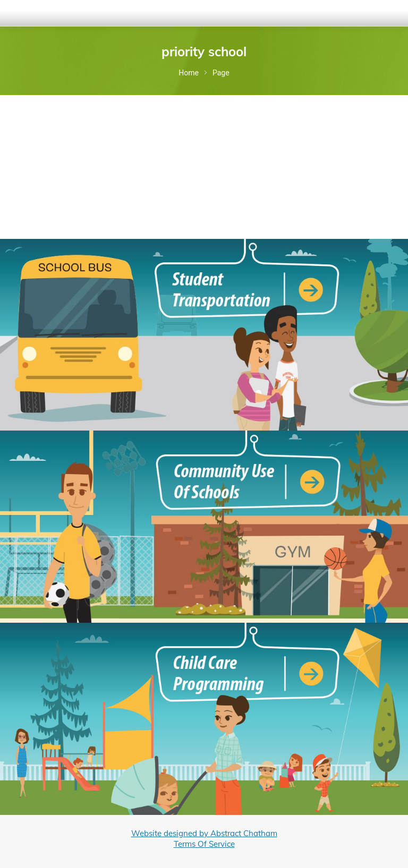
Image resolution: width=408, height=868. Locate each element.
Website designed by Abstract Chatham (204, 833)
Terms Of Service (204, 844)
